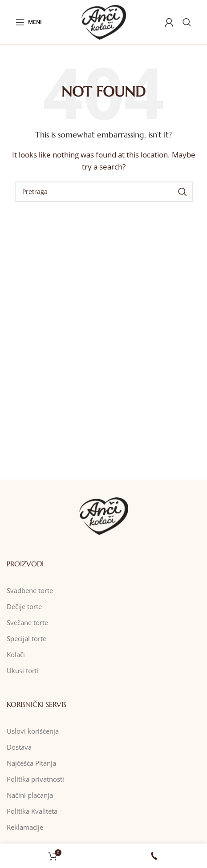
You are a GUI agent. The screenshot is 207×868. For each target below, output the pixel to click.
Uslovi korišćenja (33, 731)
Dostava (19, 747)
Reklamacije (25, 827)
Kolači (16, 654)
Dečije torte (24, 606)
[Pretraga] (187, 22)
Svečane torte (27, 622)
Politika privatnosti (35, 779)
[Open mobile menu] (29, 22)
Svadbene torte (30, 590)
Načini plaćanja (30, 795)
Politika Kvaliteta (32, 811)
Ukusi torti (23, 670)
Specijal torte (26, 638)
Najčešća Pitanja (31, 763)
